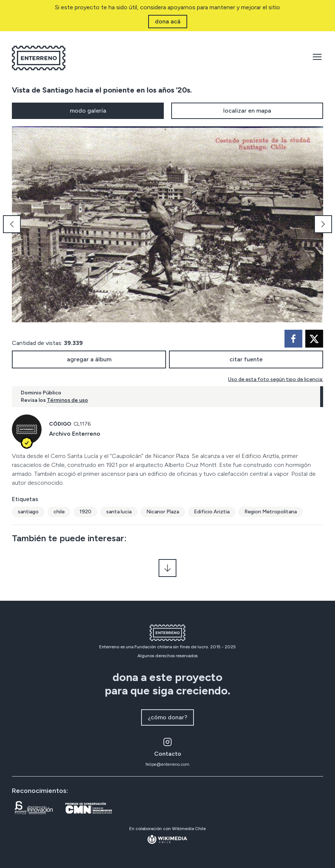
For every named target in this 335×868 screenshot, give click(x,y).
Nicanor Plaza (163, 512)
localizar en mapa (247, 111)
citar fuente (246, 359)
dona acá (168, 21)
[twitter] (314, 339)
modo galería (88, 111)
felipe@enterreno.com (167, 764)
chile (59, 512)
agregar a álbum (89, 359)
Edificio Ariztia (212, 512)
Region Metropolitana (271, 512)
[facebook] (293, 339)
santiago (28, 512)
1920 (85, 512)
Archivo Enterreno (75, 434)
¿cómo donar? (167, 717)
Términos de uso (67, 400)
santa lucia (119, 512)
